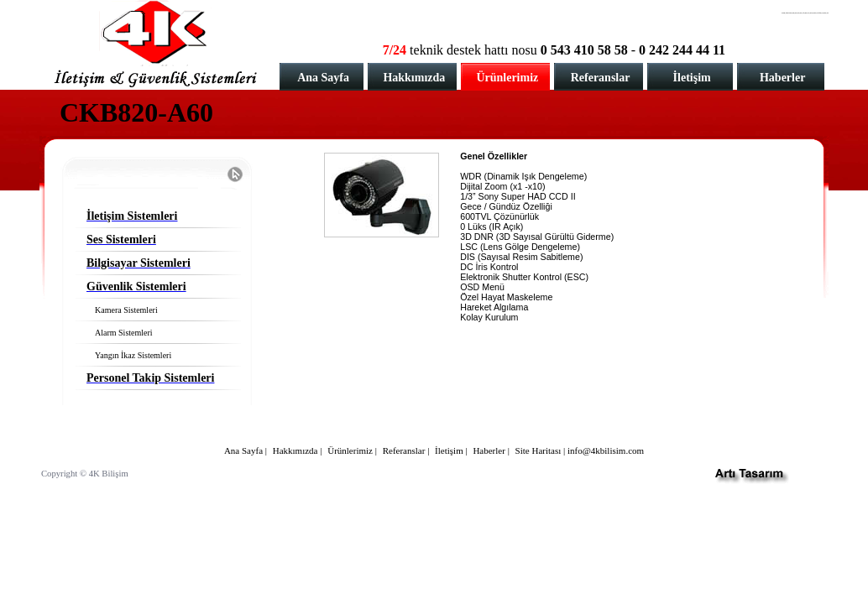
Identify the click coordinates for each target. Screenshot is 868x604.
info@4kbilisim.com (606, 450)
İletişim (692, 78)
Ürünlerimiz (507, 78)
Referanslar (601, 78)
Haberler (782, 78)
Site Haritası (539, 450)
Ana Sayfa (323, 78)
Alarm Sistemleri (124, 333)
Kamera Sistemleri (126, 310)
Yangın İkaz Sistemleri (133, 355)
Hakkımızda (414, 78)
